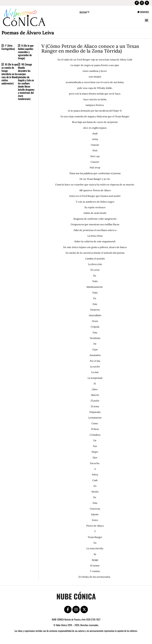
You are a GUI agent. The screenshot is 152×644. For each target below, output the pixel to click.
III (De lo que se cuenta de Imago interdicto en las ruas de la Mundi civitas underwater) (10, 75)
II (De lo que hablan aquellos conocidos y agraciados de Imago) (26, 53)
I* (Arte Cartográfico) (8, 48)
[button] (147, 21)
